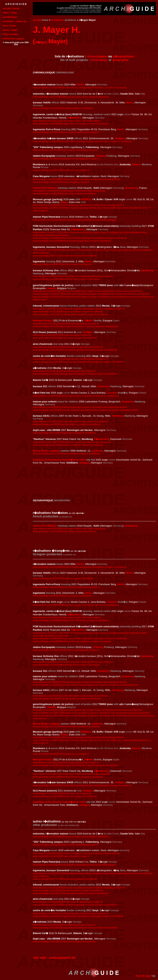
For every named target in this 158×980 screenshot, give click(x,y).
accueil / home (11, 8)
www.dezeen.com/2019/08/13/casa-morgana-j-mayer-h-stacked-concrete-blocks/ (76, 179)
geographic (120, 60)
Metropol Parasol (43, 321)
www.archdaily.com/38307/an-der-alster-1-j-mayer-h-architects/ (67, 424)
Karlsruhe (97, 451)
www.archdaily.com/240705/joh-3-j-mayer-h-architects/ (62, 264)
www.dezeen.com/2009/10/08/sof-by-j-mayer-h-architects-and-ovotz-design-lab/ (76, 396)
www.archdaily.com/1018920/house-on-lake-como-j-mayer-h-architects (71, 97)
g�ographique (123, 56)
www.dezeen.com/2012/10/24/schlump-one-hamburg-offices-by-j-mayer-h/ (73, 276)
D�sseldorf (74, 118)
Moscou (137, 164)
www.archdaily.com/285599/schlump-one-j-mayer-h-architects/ (66, 279)
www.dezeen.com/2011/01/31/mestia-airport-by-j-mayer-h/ (64, 371)
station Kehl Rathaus (45, 188)
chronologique (97, 56)
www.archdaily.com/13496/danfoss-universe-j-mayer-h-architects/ (68, 445)
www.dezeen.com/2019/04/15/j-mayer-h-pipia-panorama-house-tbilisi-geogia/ (74, 220)
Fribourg (101, 156)
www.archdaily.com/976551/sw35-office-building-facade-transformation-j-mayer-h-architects (82, 141)
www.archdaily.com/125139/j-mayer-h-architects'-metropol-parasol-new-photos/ (76, 326)
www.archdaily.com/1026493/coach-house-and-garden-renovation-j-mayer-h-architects (80, 88)
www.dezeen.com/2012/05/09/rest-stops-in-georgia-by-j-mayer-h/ (68, 347)
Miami (64, 202)
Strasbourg (131, 188)
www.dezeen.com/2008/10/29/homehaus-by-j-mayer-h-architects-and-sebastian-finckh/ (80, 407)
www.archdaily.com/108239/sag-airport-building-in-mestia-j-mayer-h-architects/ (75, 374)
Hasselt (51, 288)
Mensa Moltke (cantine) (46, 451)
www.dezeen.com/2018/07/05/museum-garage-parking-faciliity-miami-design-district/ (78, 205)
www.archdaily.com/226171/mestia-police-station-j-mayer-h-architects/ (71, 314)
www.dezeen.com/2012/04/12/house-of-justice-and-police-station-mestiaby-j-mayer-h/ (79, 309)
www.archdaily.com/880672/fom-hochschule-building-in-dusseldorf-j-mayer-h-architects (80, 238)
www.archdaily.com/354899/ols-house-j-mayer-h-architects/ (65, 338)
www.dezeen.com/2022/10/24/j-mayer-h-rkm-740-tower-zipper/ (67, 121)
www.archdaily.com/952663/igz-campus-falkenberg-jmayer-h (65, 150)
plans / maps (10, 30)
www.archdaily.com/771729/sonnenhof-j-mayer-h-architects (65, 256)
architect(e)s (10, 17)
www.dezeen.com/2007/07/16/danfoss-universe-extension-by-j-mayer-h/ (72, 442)
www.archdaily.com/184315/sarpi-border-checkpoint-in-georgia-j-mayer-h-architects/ (78, 362)
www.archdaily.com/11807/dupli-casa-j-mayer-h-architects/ (64, 433)
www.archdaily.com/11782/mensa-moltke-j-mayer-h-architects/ (66, 454)
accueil (37, 20)
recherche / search (13, 39)
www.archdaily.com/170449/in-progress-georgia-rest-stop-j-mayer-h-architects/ (75, 350)
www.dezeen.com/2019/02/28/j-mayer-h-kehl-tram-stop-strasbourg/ (69, 191)
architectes (58, 20)
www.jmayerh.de (62, 958)
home (45, 20)
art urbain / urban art (15, 21)
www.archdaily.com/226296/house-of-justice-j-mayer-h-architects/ (68, 312)
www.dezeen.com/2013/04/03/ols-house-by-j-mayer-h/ (62, 335)
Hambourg (147, 270)
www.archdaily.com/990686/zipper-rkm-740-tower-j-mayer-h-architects (71, 124)
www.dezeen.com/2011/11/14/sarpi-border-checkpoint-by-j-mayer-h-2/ (71, 359)
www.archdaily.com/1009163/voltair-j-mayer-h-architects (63, 108)
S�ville (89, 321)
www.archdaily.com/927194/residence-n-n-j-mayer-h (61, 170)
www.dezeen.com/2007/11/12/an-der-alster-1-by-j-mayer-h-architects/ (70, 421)
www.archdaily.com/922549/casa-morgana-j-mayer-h (61, 182)
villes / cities (10, 13)
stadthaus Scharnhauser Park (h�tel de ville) (59, 460)
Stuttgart (120, 138)
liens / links (9, 26)
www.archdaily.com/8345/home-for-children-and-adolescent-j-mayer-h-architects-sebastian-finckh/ (86, 410)
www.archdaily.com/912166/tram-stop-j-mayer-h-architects (64, 194)
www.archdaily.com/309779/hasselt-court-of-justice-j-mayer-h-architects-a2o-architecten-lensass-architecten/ (91, 294)
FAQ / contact (11, 34)
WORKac (86, 199)
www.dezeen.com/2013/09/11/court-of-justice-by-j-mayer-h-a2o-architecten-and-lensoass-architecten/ (88, 291)
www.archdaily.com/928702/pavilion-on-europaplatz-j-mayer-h (66, 159)
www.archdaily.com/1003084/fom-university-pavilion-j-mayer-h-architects (72, 241)
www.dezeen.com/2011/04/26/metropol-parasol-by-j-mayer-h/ (66, 324)
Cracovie (112, 393)
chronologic (99, 60)
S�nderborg (102, 439)
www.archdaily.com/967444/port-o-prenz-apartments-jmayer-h (66, 132)
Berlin (80, 85)
